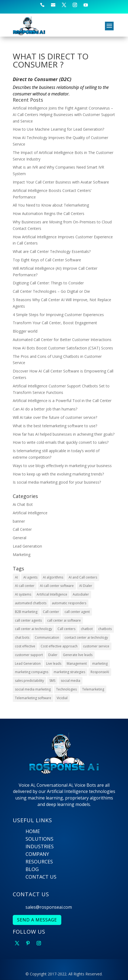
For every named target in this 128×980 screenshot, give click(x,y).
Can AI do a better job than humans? (45, 409)
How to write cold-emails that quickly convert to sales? (61, 442)
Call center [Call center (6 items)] (51, 612)
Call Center (22, 529)
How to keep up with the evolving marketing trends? (58, 474)
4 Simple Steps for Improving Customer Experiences (58, 315)
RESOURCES (39, 862)
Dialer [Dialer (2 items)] (53, 655)
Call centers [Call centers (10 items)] (66, 629)
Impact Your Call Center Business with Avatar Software (61, 182)
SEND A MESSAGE (37, 920)
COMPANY (37, 854)
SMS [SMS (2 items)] (52, 681)
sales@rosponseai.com (49, 907)
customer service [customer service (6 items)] (96, 646)
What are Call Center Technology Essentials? (52, 251)
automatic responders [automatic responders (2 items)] (69, 603)
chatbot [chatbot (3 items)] (87, 629)
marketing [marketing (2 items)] (100, 663)
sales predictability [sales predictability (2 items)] (29, 681)
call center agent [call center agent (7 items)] (77, 612)
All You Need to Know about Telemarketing (51, 205)
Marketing (22, 555)
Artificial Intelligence (30, 513)
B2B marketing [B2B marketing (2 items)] (26, 612)
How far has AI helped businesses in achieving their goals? (64, 434)
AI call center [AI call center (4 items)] (25, 586)
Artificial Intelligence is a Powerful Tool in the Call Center (62, 401)
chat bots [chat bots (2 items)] (22, 637)
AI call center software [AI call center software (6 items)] (57, 586)
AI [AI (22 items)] (16, 577)
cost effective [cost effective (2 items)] (25, 646)
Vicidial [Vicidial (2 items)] (62, 698)
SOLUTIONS (39, 839)
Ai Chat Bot (23, 504)
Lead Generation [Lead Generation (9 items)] (28, 663)
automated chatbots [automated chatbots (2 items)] (31, 603)
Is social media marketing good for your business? (57, 482)
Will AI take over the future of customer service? (55, 417)
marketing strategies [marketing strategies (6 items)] (69, 672)
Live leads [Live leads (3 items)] (54, 663)
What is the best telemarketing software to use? (55, 426)
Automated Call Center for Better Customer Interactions (62, 340)
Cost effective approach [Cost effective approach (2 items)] (59, 646)
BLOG (32, 869)
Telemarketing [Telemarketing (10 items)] (93, 689)
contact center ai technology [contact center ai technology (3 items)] (86, 637)
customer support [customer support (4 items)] (29, 655)
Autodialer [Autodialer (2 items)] (81, 594)
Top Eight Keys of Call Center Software (47, 260)
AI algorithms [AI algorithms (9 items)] (53, 577)
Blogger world (25, 331)
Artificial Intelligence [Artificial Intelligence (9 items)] (52, 594)
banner (19, 521)
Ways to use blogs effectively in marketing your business (62, 466)
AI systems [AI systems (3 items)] (23, 594)
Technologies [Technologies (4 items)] (66, 689)
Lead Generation (27, 546)
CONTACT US (41, 877)
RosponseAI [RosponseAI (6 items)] (100, 672)
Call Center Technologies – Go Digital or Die (51, 291)
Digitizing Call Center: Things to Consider (48, 283)
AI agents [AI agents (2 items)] (30, 577)
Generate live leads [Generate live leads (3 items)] (78, 655)
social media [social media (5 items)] (71, 681)
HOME (33, 831)
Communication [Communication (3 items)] (47, 637)
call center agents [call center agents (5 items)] (28, 620)
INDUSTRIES (40, 846)
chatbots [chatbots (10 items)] (105, 629)
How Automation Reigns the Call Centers (49, 213)
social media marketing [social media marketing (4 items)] (33, 689)
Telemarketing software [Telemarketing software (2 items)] (33, 698)
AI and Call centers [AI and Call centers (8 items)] (83, 577)
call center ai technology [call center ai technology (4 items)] (33, 629)
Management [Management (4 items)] (77, 663)
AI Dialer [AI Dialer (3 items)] (86, 586)
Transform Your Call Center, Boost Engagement (55, 323)
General (20, 538)
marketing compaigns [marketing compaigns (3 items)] (32, 672)
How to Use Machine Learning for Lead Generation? (58, 129)
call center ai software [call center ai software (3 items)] (64, 620)
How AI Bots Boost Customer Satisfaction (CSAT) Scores (63, 348)
